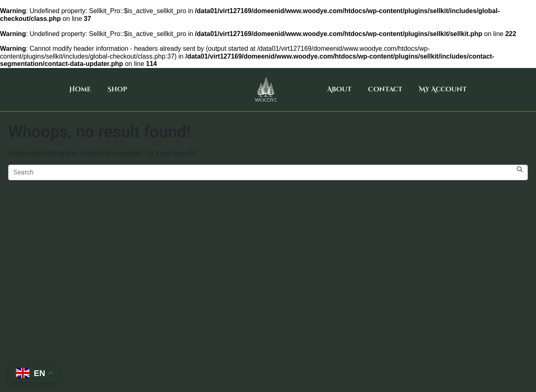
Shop (117, 89)
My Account (443, 89)
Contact (385, 89)
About (339, 89)
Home (80, 89)
